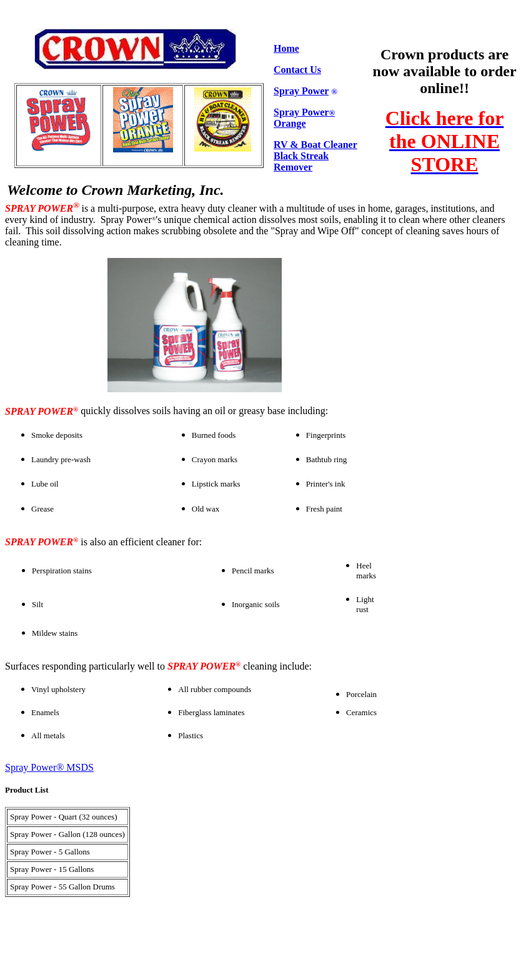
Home (286, 48)
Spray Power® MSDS (49, 767)
